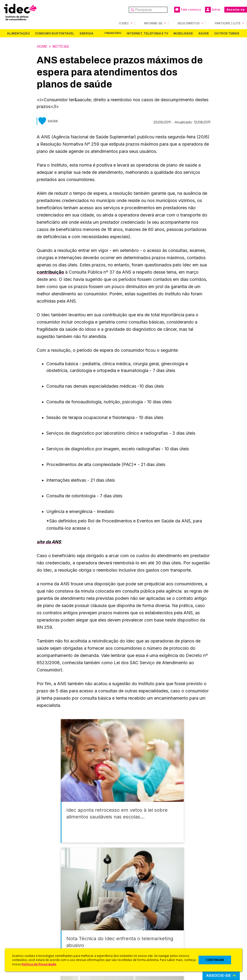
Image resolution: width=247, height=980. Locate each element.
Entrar (213, 10)
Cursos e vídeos (137, 914)
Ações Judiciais (137, 940)
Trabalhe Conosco (25, 934)
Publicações (77, 928)
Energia (86, 33)
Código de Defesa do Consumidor (142, 905)
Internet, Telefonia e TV (147, 33)
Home (43, 46)
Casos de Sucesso (139, 946)
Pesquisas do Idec (139, 933)
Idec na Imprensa (81, 902)
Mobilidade (183, 33)
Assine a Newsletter (83, 934)
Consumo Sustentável (55, 33)
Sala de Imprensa (24, 928)
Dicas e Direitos (137, 920)
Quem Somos (21, 902)
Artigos (73, 922)
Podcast (74, 941)
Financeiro (113, 33)
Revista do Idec (80, 915)
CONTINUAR (215, 960)
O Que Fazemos (23, 909)
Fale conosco (188, 10)
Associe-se (236, 10)
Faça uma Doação (196, 909)
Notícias (63, 46)
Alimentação (18, 33)
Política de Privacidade (39, 964)
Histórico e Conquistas (29, 922)
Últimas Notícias (80, 909)
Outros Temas (227, 33)
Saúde (204, 33)
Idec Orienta (134, 927)
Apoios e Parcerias (26, 915)
